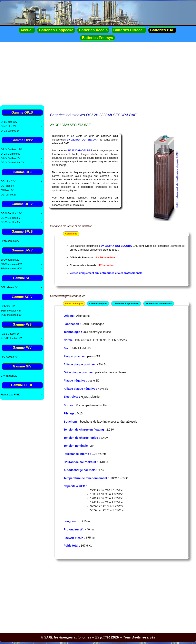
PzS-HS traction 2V (11, 338)
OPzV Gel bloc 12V (11, 150)
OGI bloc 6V (7, 186)
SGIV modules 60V (11, 315)
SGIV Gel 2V (8, 306)
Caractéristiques (98, 304)
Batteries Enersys (97, 38)
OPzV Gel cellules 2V (12, 163)
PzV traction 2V (9, 357)
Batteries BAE (162, 30)
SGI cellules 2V (9, 287)
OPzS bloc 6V (8, 126)
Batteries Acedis (93, 30)
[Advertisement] (98, 73)
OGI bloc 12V (8, 181)
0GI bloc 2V (7, 190)
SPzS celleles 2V (10, 241)
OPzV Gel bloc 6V (11, 154)
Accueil (27, 30)
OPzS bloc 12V (9, 122)
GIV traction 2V (9, 376)
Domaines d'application (126, 304)
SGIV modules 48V (11, 311)
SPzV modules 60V (11, 269)
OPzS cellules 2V (10, 131)
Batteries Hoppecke (56, 30)
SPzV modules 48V (11, 264)
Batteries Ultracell (129, 30)
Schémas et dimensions (159, 304)
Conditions (71, 234)
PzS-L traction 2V (10, 334)
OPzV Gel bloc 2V (11, 158)
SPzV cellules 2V (10, 260)
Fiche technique (74, 304)
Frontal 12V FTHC (11, 395)
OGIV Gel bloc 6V (10, 218)
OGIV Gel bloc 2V (10, 222)
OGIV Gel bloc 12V (11, 213)
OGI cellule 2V (8, 195)
